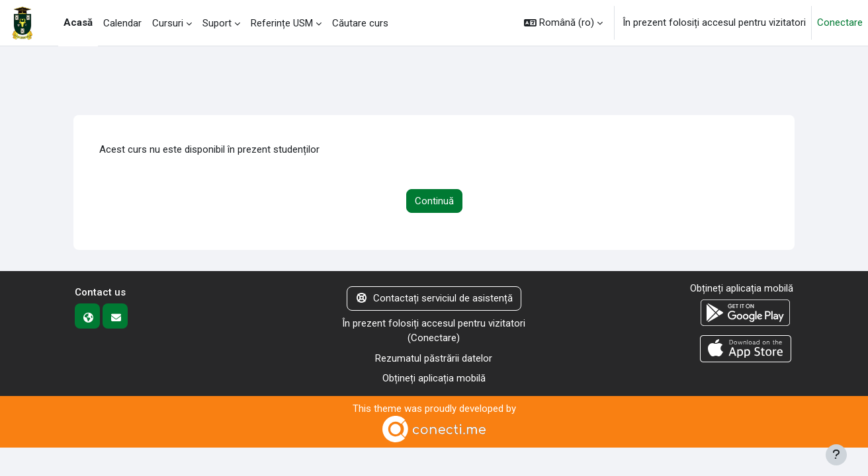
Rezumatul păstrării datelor (434, 358)
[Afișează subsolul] (836, 455)
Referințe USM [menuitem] (282, 23)
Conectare (840, 22)
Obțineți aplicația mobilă (434, 378)
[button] (563, 23)
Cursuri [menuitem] (168, 23)
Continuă (434, 201)
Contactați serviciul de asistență (434, 298)
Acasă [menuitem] (78, 22)
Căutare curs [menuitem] (360, 23)
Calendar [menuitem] (122, 23)
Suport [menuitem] (217, 23)
